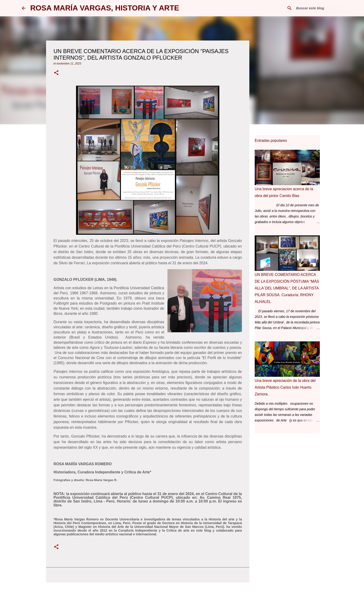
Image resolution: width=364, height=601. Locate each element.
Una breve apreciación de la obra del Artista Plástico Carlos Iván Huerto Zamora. (285, 387)
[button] (56, 73)
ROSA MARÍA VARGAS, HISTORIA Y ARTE (105, 8)
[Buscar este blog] (319, 8)
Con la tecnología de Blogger (182, 594)
